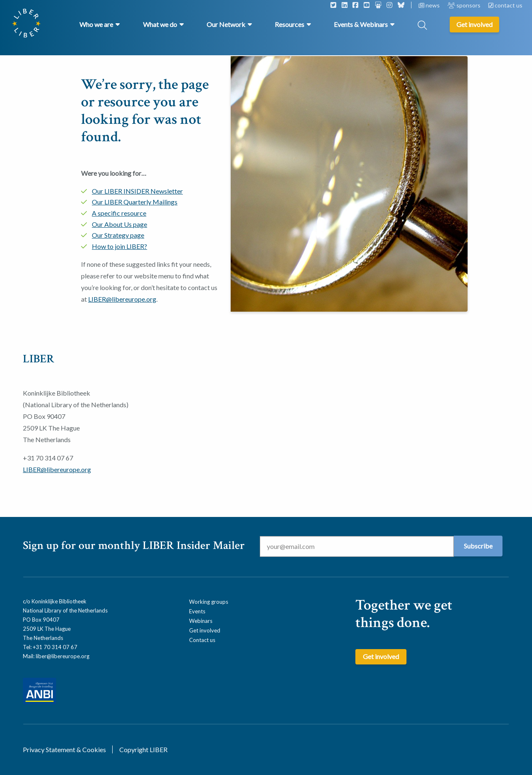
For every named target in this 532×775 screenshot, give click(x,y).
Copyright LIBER (143, 749)
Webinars (201, 621)
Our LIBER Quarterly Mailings (135, 202)
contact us (505, 5)
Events (197, 611)
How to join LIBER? (119, 246)
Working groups (209, 602)
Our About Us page (119, 224)
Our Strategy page (118, 235)
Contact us (202, 640)
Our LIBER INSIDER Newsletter (137, 191)
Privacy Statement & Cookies (64, 749)
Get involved (205, 630)
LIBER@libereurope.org (122, 299)
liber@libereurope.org (63, 656)
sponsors (465, 5)
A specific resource (119, 213)
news (430, 5)
